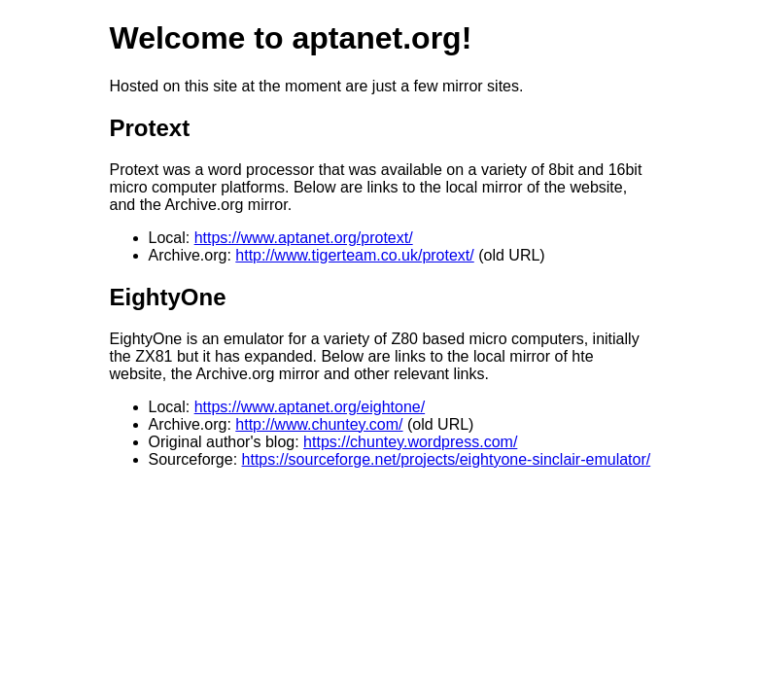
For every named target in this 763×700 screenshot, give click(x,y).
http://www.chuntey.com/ (319, 424)
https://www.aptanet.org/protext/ (304, 238)
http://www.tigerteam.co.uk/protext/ (354, 255)
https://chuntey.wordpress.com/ (410, 442)
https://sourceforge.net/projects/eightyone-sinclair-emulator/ (447, 459)
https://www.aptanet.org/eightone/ (310, 407)
